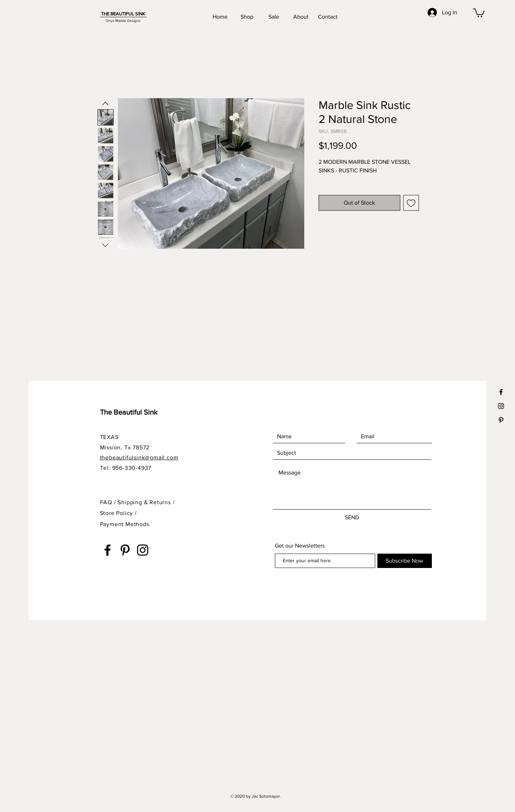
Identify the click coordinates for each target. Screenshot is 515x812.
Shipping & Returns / (146, 502)
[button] (479, 12)
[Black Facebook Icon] (501, 392)
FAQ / (109, 502)
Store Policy (117, 513)
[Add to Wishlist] (411, 203)
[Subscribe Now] (405, 561)
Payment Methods (125, 524)
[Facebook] (108, 550)
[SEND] (352, 517)
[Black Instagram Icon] (501, 406)
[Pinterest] (125, 550)
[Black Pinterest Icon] (501, 420)
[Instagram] (143, 550)
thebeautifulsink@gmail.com (139, 457)
